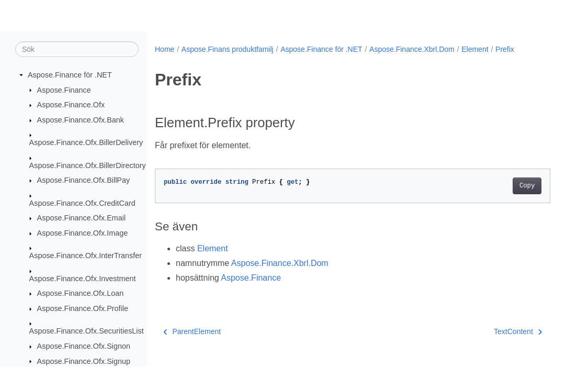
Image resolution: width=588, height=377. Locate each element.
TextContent (518, 331)
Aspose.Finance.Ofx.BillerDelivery (86, 142)
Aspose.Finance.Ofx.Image (83, 233)
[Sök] (77, 49)
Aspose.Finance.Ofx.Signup (84, 361)
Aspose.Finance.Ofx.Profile (83, 308)
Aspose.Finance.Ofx (71, 105)
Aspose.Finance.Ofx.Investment (83, 279)
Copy (527, 186)
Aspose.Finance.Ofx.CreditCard (82, 203)
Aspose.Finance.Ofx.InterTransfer (86, 256)
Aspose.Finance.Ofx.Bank (81, 120)
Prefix (505, 49)
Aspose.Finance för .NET (70, 75)
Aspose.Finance (64, 90)
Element (475, 49)
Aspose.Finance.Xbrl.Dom (412, 49)
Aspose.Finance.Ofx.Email (82, 218)
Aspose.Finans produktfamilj (228, 49)
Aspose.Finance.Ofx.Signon (84, 346)
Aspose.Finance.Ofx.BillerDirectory (88, 165)
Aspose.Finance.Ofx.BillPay (84, 180)
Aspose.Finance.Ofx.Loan (81, 293)
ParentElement (192, 331)
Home (165, 49)
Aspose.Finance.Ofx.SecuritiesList (87, 331)
